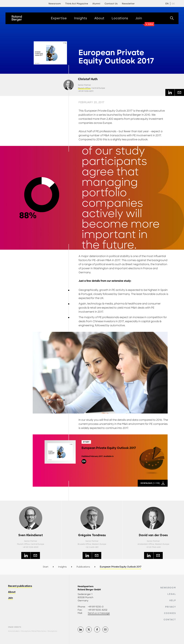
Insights (62, 567)
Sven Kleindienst (31, 535)
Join (10, 598)
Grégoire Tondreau (92, 535)
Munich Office (84, 88)
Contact (170, 620)
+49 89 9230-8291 (86, 91)
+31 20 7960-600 (153, 547)
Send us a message (99, 613)
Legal (172, 594)
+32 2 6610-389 (92, 547)
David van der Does (153, 535)
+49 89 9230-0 (96, 607)
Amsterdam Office (146, 544)
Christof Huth (88, 79)
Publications (83, 567)
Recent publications (20, 586)
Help (173, 600)
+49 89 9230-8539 (31, 547)
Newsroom (168, 588)
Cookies (170, 613)
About (12, 592)
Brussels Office (84, 544)
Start (46, 567)
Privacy (171, 607)
